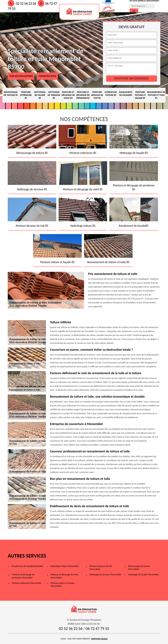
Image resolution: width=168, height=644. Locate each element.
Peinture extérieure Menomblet (27, 583)
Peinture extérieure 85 (26, 95)
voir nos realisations (21, 76)
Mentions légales (99, 639)
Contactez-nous (47, 76)
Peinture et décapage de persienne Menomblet (23, 576)
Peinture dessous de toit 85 (97, 95)
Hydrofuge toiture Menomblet (65, 566)
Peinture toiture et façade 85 (140, 95)
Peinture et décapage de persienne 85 (83, 95)
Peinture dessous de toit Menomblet (101, 568)
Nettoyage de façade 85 (40, 95)
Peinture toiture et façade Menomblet (63, 585)
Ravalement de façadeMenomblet (28, 566)
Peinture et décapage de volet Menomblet (64, 576)
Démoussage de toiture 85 (11, 94)
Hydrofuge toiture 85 (111, 94)
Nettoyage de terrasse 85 (54, 95)
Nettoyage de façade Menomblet (143, 575)
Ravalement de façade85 (126, 94)
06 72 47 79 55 (97, 628)
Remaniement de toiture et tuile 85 (156, 95)
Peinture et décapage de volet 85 (68, 95)
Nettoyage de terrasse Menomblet (105, 575)
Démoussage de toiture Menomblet (139, 568)
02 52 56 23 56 (22, 3)
